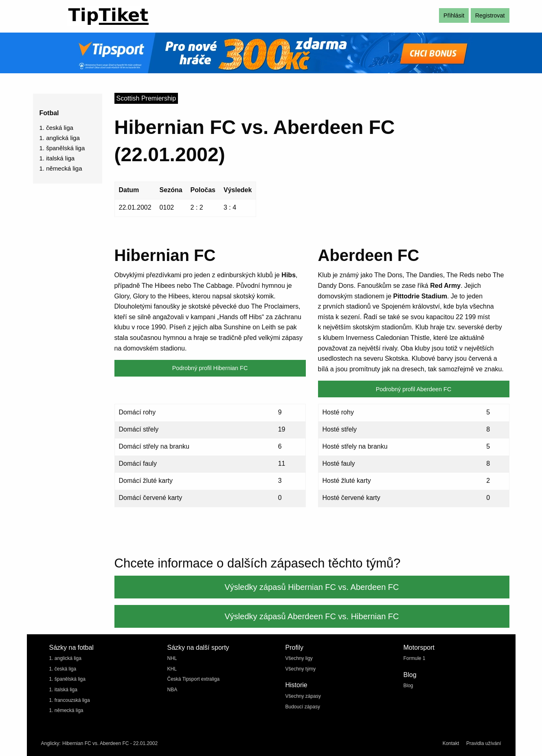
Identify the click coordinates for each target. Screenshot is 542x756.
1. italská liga (57, 158)
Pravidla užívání (484, 743)
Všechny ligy (299, 658)
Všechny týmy (301, 669)
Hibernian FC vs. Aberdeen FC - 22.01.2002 (110, 743)
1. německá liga (61, 168)
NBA (172, 690)
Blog (408, 686)
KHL (172, 669)
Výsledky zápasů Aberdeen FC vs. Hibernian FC (312, 616)
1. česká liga (56, 128)
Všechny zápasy (303, 696)
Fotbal (49, 113)
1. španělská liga (62, 148)
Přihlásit (454, 15)
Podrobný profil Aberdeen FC (414, 389)
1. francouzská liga (70, 700)
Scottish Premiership (146, 98)
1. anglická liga (60, 138)
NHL (172, 658)
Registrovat (490, 15)
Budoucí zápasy (303, 707)
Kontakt (451, 743)
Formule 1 (415, 658)
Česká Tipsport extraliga (194, 679)
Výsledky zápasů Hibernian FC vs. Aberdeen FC (312, 587)
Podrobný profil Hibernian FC (210, 368)
